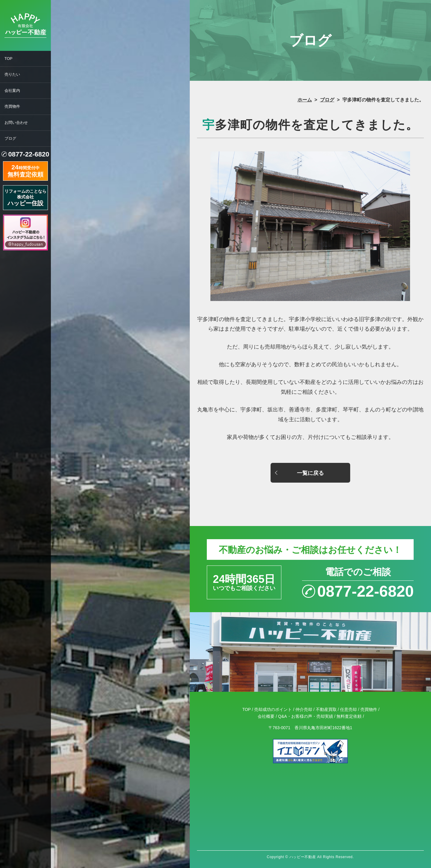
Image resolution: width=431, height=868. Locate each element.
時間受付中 (25, 170)
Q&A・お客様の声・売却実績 (306, 716)
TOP (9, 58)
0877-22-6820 (29, 154)
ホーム (305, 100)
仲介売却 (304, 709)
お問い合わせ (16, 123)
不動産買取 (326, 709)
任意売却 (348, 709)
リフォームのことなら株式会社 (25, 198)
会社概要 (266, 716)
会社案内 (12, 91)
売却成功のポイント (273, 709)
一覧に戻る (310, 473)
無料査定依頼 (349, 716)
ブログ (10, 138)
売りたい (12, 74)
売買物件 (12, 106)
